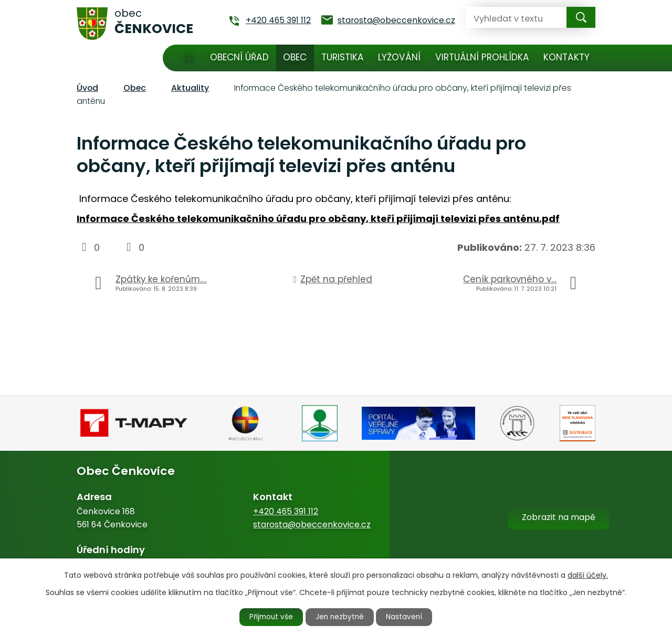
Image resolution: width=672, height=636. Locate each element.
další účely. (588, 575)
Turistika (343, 57)
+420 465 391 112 (286, 511)
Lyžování (399, 57)
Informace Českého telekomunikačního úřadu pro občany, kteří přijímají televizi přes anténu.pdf (318, 219)
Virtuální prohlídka (482, 57)
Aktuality (190, 88)
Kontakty (566, 57)
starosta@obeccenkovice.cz (312, 524)
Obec (295, 57)
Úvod (189, 58)
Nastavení (408, 617)
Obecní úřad (239, 57)
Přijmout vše (269, 617)
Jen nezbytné (340, 617)
